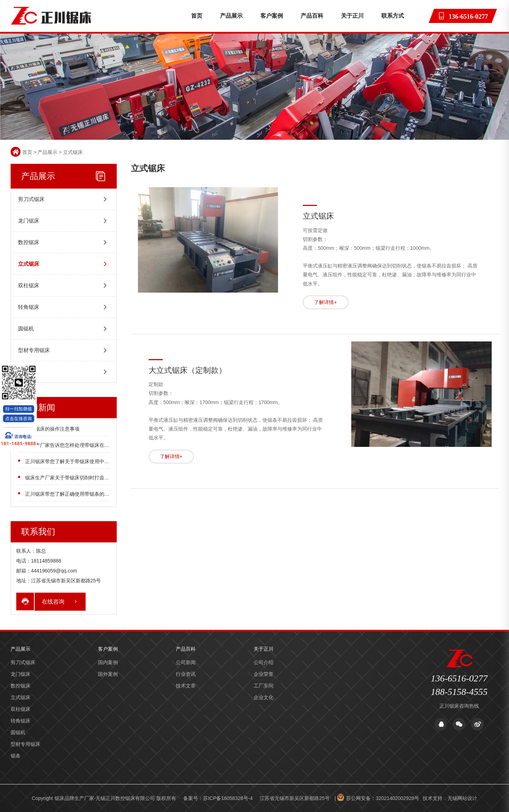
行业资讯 (186, 674)
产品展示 (231, 16)
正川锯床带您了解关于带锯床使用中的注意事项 (77, 461)
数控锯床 (29, 242)
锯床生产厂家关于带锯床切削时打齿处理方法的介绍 (82, 478)
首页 (197, 16)
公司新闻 (186, 662)
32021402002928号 (397, 798)
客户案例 (272, 16)
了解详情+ (325, 302)
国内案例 (108, 662)
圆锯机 (26, 329)
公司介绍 (264, 662)
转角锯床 (29, 307)
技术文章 (186, 686)
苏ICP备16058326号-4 (228, 798)
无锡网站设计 (462, 798)
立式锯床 (73, 152)
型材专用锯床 (34, 350)
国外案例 (108, 674)
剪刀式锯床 (31, 199)
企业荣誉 (264, 674)
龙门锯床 (29, 221)
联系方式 (393, 16)
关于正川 (352, 16)
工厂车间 (264, 686)
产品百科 (312, 16)
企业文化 (264, 697)
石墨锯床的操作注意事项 (52, 429)
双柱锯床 (29, 285)
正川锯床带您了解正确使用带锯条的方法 (70, 494)
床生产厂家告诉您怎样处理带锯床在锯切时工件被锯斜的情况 (92, 445)
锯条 (23, 372)
